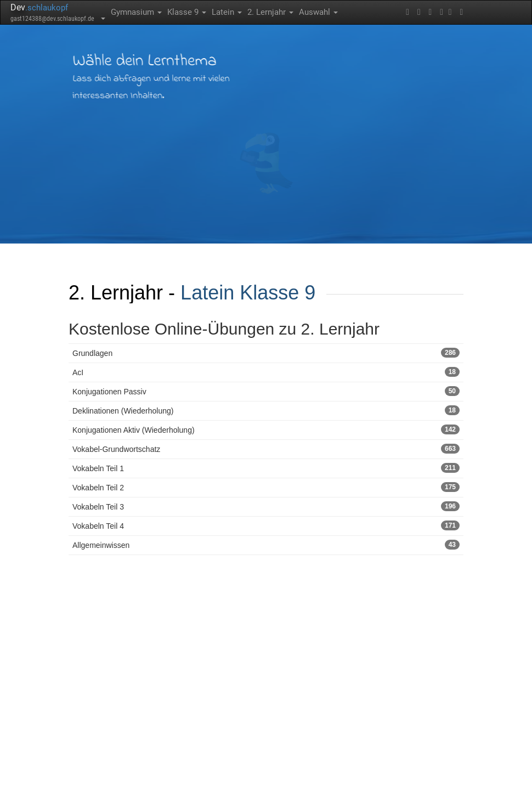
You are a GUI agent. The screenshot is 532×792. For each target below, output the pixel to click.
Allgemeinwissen (266, 545)
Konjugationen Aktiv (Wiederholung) (266, 429)
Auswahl (318, 12)
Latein (227, 12)
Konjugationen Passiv (266, 391)
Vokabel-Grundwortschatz (266, 449)
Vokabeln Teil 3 (266, 506)
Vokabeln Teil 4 (266, 525)
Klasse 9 (187, 12)
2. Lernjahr (270, 12)
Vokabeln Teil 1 (266, 468)
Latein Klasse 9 (248, 293)
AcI (266, 372)
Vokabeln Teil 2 (266, 487)
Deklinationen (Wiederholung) (266, 410)
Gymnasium (136, 12)
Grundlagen (266, 353)
